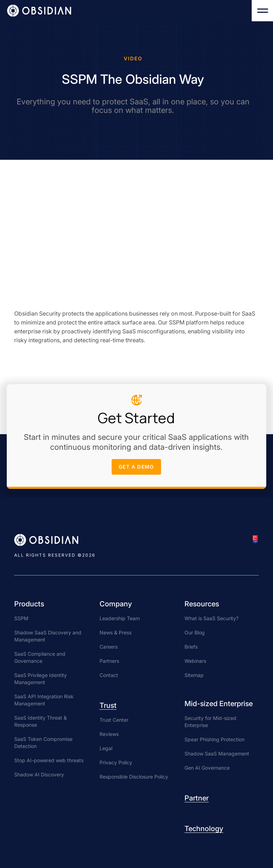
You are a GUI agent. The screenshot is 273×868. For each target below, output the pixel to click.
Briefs (191, 647)
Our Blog (195, 632)
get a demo (137, 469)
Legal (106, 748)
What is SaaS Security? (212, 618)
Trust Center (114, 720)
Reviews (109, 734)
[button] (262, 11)
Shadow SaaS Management (217, 754)
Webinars (195, 661)
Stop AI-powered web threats (49, 760)
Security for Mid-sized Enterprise (210, 722)
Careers (109, 647)
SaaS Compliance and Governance (40, 657)
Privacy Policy (116, 762)
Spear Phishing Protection (215, 739)
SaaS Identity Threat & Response (41, 721)
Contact (109, 675)
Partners (109, 661)
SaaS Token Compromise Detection (43, 743)
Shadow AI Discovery (39, 774)
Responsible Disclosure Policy (134, 777)
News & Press (116, 632)
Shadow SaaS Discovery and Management (48, 636)
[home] (39, 11)
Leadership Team (120, 618)
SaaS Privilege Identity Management (41, 679)
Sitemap (194, 675)
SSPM (21, 618)
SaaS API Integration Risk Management (44, 700)
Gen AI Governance (207, 768)
